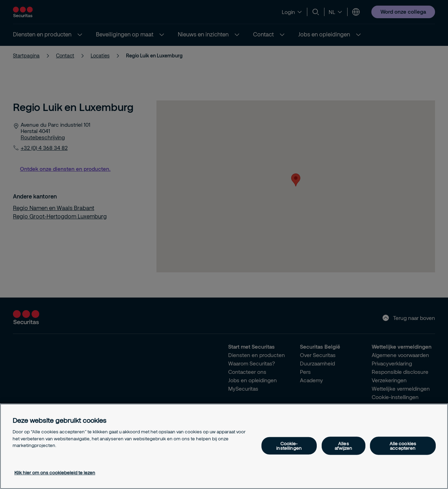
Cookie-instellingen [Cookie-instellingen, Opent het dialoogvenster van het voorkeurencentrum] (289, 446)
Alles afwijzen (343, 446)
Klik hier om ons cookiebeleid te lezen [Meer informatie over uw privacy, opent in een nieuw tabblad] (55, 473)
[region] (224, 446)
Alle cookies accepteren (403, 446)
